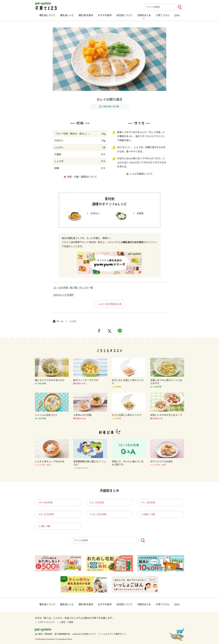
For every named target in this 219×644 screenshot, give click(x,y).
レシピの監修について (141, 174)
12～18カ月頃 (97, 514)
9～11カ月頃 (46, 514)
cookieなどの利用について (84, 634)
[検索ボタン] (179, 7)
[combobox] (164, 7)
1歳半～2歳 (147, 514)
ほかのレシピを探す (64, 295)
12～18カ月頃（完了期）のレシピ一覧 (73, 288)
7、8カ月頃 (147, 502)
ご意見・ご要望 (65, 622)
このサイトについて (45, 622)
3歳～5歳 (44, 526)
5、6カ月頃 (96, 502)
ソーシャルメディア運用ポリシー (112, 634)
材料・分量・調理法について (82, 177)
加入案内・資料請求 (44, 634)
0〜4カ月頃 (45, 502)
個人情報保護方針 (62, 634)
